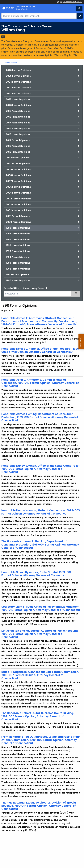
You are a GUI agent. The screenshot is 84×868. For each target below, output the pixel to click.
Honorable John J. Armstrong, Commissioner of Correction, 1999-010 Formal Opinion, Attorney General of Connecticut (40, 383)
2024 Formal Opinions (18, 82)
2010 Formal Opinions (18, 164)
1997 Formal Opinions (18, 240)
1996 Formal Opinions (18, 245)
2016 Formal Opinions (18, 128)
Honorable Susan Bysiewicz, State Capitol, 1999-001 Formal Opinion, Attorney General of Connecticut (36, 574)
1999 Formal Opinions (18, 228)
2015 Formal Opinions (18, 134)
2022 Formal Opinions (18, 93)
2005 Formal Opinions (18, 193)
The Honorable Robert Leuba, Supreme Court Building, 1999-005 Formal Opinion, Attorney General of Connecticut (38, 716)
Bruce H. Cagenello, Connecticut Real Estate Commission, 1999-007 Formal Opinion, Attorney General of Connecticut (40, 675)
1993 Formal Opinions (18, 263)
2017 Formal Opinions (18, 123)
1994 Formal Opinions (18, 257)
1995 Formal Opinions (18, 251)
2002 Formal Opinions (18, 210)
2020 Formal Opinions (18, 105)
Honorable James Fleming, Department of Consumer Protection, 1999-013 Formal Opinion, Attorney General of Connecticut (40, 417)
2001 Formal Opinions (18, 216)
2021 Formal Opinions (18, 99)
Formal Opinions (11, 62)
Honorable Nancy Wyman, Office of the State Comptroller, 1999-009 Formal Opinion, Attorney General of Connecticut (41, 469)
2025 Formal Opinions (18, 76)
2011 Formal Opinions (18, 158)
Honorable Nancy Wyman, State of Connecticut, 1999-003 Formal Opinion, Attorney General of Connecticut (41, 512)
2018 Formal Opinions (18, 117)
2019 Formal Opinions (18, 111)
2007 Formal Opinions (18, 181)
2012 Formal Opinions (18, 152)
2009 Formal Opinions (18, 169)
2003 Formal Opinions (18, 204)
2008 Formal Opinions (18, 175)
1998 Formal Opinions (18, 234)
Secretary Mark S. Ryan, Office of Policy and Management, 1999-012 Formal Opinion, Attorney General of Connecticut (41, 608)
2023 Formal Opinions (18, 88)
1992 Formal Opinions (18, 269)
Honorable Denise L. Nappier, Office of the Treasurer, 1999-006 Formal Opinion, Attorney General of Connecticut (41, 350)
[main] (42, 445)
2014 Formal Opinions (18, 140)
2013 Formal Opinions (18, 146)
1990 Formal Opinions (18, 280)
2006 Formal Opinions (18, 187)
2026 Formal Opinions (18, 70)
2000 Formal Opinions (18, 222)
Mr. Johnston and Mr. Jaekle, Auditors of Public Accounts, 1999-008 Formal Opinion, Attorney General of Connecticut (40, 634)
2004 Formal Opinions (18, 199)
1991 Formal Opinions (18, 275)
